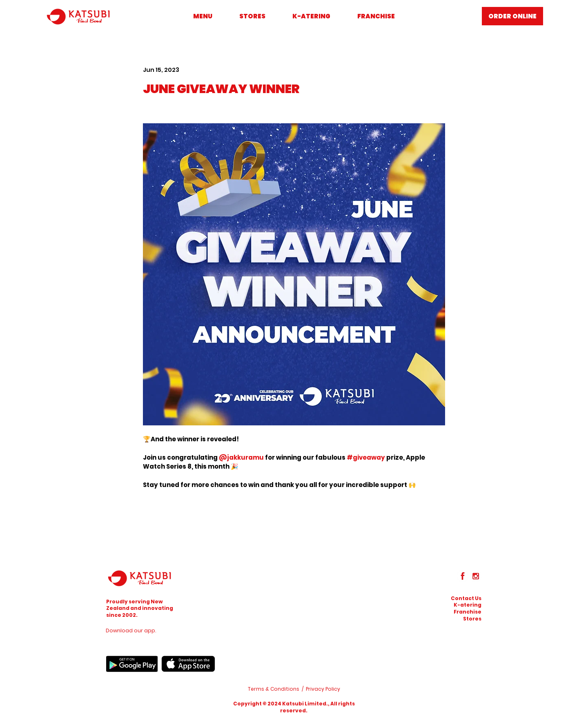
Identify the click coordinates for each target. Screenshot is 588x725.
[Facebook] (463, 576)
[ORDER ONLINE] (512, 16)
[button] (466, 598)
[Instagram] (476, 576)
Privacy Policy (323, 689)
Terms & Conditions (274, 689)
